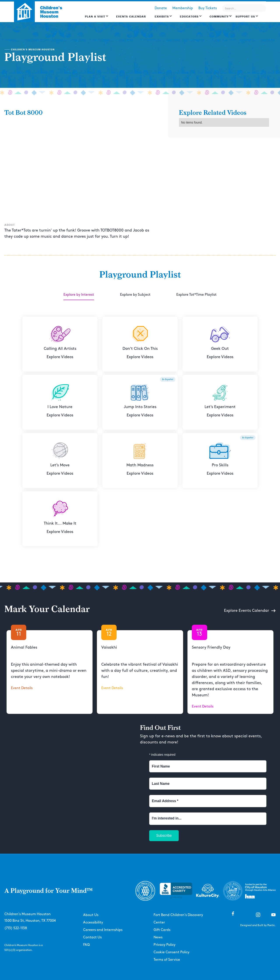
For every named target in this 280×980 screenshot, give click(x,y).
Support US (245, 16)
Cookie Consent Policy (171, 952)
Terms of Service (167, 960)
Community (219, 16)
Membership (183, 8)
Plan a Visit (95, 16)
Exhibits (162, 16)
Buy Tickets (208, 8)
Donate (161, 8)
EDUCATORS (189, 16)
